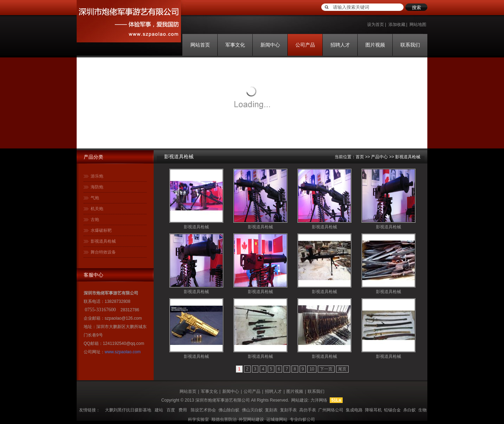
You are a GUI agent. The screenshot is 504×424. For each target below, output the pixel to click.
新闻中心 (270, 45)
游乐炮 (97, 176)
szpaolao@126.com (123, 318)
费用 (183, 410)
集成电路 (354, 410)
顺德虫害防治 (224, 419)
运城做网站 (277, 419)
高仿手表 (308, 410)
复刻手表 (288, 410)
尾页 (342, 369)
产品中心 (379, 157)
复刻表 (271, 410)
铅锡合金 (392, 410)
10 (312, 369)
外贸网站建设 (251, 419)
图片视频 (375, 45)
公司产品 (305, 45)
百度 (171, 410)
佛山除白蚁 (229, 410)
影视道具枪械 (103, 241)
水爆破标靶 (101, 230)
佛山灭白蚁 (252, 410)
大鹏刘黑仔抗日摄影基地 (128, 410)
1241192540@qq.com (124, 343)
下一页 (326, 369)
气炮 (95, 198)
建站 (159, 410)
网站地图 (418, 25)
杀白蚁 (409, 410)
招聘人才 (340, 45)
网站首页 (200, 45)
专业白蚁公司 (302, 419)
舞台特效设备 (103, 252)
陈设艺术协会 (203, 410)
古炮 (95, 220)
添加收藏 (397, 25)
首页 (360, 157)
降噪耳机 (373, 410)
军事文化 (235, 45)
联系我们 (410, 45)
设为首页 (376, 25)
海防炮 (97, 187)
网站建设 (300, 400)
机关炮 (97, 209)
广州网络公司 (331, 410)
